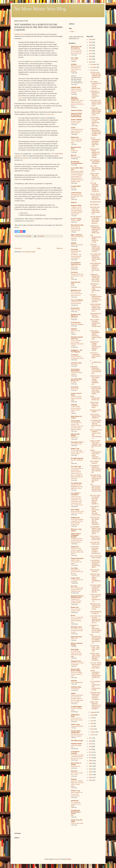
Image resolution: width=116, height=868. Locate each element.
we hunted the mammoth (75, 752)
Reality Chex (75, 607)
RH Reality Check (76, 627)
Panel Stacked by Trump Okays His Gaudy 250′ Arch (76, 228)
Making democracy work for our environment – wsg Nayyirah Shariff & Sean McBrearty (76, 255)
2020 (90, 56)
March (93, 729)
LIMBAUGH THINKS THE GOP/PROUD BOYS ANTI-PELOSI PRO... (95, 278)
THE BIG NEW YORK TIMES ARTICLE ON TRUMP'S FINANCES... (95, 657)
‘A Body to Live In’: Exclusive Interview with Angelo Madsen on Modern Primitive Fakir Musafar (77, 211)
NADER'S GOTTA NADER (96, 411)
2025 (90, 42)
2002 (90, 780)
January (93, 735)
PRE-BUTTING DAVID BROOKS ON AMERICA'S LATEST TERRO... (95, 153)
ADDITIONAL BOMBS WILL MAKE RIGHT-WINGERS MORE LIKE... (95, 229)
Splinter (73, 693)
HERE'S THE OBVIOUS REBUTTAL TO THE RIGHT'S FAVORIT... (96, 705)
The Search (74, 60)
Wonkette (74, 779)
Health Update (75, 389)
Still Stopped (74, 365)
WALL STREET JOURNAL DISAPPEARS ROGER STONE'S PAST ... (95, 324)
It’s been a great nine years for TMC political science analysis (77, 452)
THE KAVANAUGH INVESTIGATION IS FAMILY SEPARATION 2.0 (96, 639)
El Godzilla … (75, 318)
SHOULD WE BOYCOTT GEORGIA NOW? (94, 405)
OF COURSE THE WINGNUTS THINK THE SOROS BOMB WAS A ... (95, 258)
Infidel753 (74, 329)
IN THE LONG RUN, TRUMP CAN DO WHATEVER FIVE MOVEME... (95, 122)
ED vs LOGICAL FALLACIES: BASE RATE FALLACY (77, 294)
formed (25, 158)
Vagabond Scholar (76, 744)
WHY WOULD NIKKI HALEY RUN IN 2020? (95, 538)
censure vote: (50, 114)
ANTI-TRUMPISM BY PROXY (96, 613)
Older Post (60, 248)
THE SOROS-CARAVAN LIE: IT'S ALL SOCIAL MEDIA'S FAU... (96, 85)
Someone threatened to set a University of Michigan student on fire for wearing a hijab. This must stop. (77, 699)
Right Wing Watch (76, 637)
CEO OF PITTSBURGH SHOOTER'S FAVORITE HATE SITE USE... (95, 142)
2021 (90, 54)
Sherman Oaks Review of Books (76, 670)
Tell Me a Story (76, 724)
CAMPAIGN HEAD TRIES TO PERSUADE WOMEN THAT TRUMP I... (96, 132)
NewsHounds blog (76, 483)
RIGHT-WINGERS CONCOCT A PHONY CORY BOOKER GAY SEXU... (96, 308)
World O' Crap (75, 791)
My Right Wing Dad (77, 458)
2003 (90, 778)
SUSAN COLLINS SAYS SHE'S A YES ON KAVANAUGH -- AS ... (96, 598)
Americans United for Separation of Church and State (76, 115)
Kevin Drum (75, 387)
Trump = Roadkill (76, 220)
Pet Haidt (73, 188)
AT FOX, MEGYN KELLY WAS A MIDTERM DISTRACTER (95, 197)
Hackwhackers (75, 308)
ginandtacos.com (76, 290)
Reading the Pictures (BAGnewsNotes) (77, 597)
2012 (90, 752)
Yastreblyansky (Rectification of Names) (76, 812)
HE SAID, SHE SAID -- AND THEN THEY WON (95, 648)
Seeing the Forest (76, 661)
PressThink (74, 568)
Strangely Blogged (76, 707)
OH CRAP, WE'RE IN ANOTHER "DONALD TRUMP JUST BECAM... (96, 589)
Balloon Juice (75, 137)
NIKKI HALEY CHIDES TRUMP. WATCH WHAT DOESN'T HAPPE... (95, 346)
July (92, 718)
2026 (90, 40)
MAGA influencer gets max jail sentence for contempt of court (77, 590)
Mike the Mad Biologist (75, 435)
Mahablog (74, 405)
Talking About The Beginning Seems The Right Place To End (77, 487)
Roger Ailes (74, 638)
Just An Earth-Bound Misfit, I (75, 370)
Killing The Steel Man (77, 245)
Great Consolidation (77, 300)
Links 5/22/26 (75, 437)
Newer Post (18, 248)
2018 (90, 62)
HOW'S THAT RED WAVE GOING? (96, 557)
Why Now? (74, 771)
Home (39, 248)
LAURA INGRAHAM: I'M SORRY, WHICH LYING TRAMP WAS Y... (96, 675)
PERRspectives (75, 518)
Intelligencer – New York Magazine (77, 351)
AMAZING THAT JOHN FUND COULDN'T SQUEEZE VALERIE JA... (95, 696)
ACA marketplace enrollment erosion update (76, 804)
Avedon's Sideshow (77, 120)
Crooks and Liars (76, 193)
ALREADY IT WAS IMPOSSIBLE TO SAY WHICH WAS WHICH (96, 629)
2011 (90, 755)
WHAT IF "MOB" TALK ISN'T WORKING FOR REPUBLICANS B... (96, 444)
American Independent (75, 98)
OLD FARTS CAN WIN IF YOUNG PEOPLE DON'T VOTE (96, 103)
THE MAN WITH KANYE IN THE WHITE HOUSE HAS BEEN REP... (96, 478)
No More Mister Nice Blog (40, 9)
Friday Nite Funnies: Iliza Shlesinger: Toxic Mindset (77, 196)
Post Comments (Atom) (29, 252)
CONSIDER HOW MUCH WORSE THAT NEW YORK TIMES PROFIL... (96, 390)
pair (21, 61)
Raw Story (74, 586)
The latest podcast (76, 157)
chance (21, 98)
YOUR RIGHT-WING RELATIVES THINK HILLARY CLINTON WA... (96, 511)
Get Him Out (74, 151)
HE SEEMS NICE (95, 202)
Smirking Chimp (76, 687)
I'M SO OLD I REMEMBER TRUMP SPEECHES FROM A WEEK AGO (96, 335)
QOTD (73, 285)
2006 (90, 769)
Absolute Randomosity (77, 726)
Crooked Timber (76, 186)
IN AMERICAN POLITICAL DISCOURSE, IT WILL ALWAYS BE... (96, 469)
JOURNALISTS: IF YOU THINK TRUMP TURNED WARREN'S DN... (96, 380)
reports (32, 61)
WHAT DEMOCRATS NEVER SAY (95, 398)
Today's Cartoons (76, 310)
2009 (90, 761)
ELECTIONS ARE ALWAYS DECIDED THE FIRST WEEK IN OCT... (95, 619)
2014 (90, 747)
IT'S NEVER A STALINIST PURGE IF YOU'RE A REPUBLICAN (95, 550)
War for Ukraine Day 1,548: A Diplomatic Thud (77, 141)
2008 (90, 763)
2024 (90, 45)
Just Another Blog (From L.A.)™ (76, 380)
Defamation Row (75, 766)
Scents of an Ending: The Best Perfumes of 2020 (77, 674)
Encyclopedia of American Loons (76, 263)
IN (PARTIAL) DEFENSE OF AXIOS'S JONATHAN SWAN (95, 95)
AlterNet (74, 76)
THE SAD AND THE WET (95, 571)
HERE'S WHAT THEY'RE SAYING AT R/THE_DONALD (96, 177)
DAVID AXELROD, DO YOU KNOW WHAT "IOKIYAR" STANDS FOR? (96, 455)
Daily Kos (74, 202)
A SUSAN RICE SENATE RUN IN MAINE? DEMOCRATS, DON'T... (95, 564)
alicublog (74, 64)
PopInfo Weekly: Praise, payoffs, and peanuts (76, 562)
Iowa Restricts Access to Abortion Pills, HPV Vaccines (77, 630)
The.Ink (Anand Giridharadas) (76, 732)
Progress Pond (75, 578)
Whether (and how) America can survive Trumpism (76, 91)
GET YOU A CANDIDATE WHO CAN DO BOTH (95, 355)
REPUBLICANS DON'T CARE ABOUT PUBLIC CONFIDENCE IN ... (95, 578)
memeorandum (75, 421)
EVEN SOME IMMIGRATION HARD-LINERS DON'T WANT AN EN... (96, 112)
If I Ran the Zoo (76, 323)
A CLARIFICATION (96, 362)
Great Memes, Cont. (76, 444)
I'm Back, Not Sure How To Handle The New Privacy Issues (76, 51)
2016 (90, 741)
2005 (90, 772)
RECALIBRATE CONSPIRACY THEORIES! (95, 162)
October (93, 70)
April (92, 726)
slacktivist (74, 681)
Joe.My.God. (75, 355)
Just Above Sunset (76, 363)
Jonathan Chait (19, 34)
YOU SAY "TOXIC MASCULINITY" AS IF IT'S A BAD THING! (96, 665)
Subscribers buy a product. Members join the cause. (77, 572)
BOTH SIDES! (94, 205)
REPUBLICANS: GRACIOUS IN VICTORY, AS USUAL (95, 606)
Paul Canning (75, 510)
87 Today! (74, 382)
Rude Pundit (75, 649)
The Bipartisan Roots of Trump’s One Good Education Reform (77, 540)
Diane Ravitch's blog (77, 225)
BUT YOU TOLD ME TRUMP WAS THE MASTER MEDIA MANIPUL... (95, 500)
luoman (57, 859)
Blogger (69, 859)
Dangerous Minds (76, 205)
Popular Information (77, 558)
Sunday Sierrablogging (77, 324)
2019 (90, 59)
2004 (90, 775)
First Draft (74, 272)
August (93, 715)
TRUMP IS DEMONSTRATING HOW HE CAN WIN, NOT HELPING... (96, 298)
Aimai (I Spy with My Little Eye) (76, 47)
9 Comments (41, 236)
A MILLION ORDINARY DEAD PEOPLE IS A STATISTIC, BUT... (96, 370)
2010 (90, 758)
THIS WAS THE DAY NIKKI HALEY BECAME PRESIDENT (95, 521)
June (92, 721)
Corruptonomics (75, 689)
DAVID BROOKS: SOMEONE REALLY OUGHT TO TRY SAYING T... (95, 268)
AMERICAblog (76, 87)
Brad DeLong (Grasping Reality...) (77, 162)
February (93, 732)
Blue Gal (74, 155)
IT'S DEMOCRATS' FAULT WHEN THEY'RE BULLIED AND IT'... (96, 424)
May (92, 723)
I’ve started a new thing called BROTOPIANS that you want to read (77, 757)
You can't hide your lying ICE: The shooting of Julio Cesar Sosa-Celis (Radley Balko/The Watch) (77, 426)
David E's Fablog (76, 219)
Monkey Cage (75, 449)
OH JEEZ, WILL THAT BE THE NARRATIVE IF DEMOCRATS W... (96, 76)
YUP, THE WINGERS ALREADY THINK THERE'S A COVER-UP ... (95, 187)
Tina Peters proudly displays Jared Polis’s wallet (77, 398)
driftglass (74, 243)
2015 (90, 744)
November (94, 67)
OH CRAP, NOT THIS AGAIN (95, 543)
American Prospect (77, 110)
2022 (90, 51)
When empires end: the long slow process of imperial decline (77, 131)
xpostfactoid (75, 801)
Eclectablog (74, 249)
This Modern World (77, 741)
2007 (90, 766)
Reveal (73, 615)
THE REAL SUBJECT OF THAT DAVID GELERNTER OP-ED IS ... (95, 248)
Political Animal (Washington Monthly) (76, 535)
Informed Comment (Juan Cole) (77, 338)
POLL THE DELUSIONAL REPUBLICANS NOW (96, 169)
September (94, 712)
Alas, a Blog (74, 58)
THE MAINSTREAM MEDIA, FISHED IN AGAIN (96, 239)
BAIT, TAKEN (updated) (94, 462)
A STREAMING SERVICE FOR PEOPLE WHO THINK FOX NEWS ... (95, 530)
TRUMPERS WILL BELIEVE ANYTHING (96, 315)
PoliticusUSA (75, 547)
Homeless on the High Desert (76, 315)
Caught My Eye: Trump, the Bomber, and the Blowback (76, 601)
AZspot (73, 128)
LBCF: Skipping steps (77, 682)
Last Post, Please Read (77, 823)
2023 (90, 48)
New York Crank (76, 467)
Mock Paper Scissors (77, 442)
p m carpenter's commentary (76, 494)
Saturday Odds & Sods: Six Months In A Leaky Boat (77, 276)
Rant (72, 815)
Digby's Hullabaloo (77, 235)
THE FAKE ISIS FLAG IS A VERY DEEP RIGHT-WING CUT (95, 211)
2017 (90, 738)
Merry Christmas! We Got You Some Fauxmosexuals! (77, 794)
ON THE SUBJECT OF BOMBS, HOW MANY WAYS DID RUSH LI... (96, 220)
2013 (90, 749)
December (94, 64)
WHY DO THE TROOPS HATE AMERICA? (96, 416)
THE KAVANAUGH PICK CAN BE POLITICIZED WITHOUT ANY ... (96, 489)
